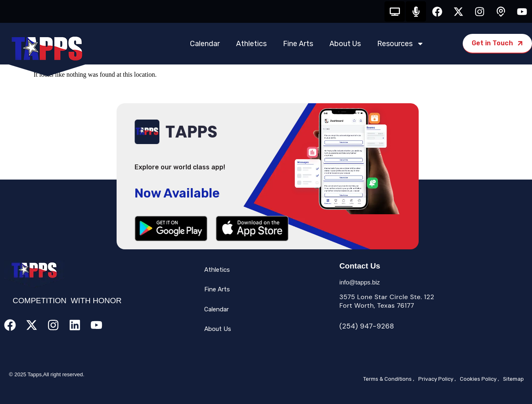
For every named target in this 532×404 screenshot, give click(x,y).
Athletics (251, 44)
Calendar (205, 44)
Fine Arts (298, 44)
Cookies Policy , (479, 379)
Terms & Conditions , (389, 379)
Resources (401, 44)
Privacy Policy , (437, 379)
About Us (345, 44)
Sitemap (513, 379)
